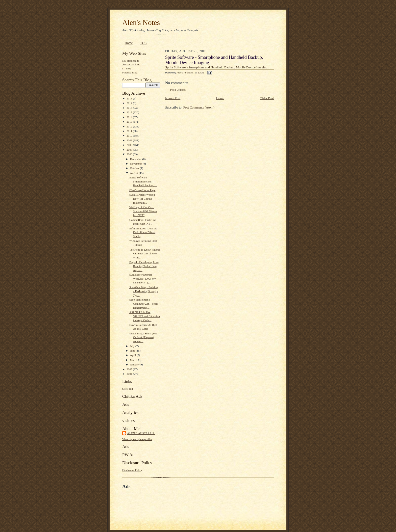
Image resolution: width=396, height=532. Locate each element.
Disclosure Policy (132, 470)
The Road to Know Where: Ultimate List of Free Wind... (145, 254)
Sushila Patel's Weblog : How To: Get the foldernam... (143, 198)
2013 (130, 122)
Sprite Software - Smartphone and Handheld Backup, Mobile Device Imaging (216, 67)
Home (129, 43)
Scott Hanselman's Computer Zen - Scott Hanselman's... (143, 303)
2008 (130, 145)
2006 (130, 154)
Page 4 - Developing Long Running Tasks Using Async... (144, 266)
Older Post (267, 98)
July (133, 346)
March (134, 360)
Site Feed (128, 389)
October (135, 168)
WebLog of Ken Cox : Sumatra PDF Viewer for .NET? (143, 211)
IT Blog (127, 68)
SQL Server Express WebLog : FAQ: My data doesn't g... (143, 278)
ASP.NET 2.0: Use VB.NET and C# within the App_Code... (145, 316)
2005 (130, 369)
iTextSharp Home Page (142, 190)
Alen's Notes (141, 22)
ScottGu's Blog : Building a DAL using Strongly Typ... (144, 291)
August (134, 173)
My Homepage (131, 61)
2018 (130, 98)
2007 (130, 150)
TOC (143, 43)
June (133, 351)
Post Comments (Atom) (199, 107)
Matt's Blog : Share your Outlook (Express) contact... (143, 337)
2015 (130, 112)
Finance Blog (130, 72)
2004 (130, 374)
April (133, 355)
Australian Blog (131, 64)
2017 (130, 103)
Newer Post (173, 98)
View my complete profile (137, 439)
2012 (130, 126)
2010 (130, 136)
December (136, 159)
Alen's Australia (141, 433)
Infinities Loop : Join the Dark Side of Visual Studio (143, 232)
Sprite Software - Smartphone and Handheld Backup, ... (143, 181)
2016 (130, 108)
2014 (130, 117)
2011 (130, 131)
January (135, 364)
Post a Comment (178, 90)
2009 (130, 140)
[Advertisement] (181, 501)
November (136, 164)
